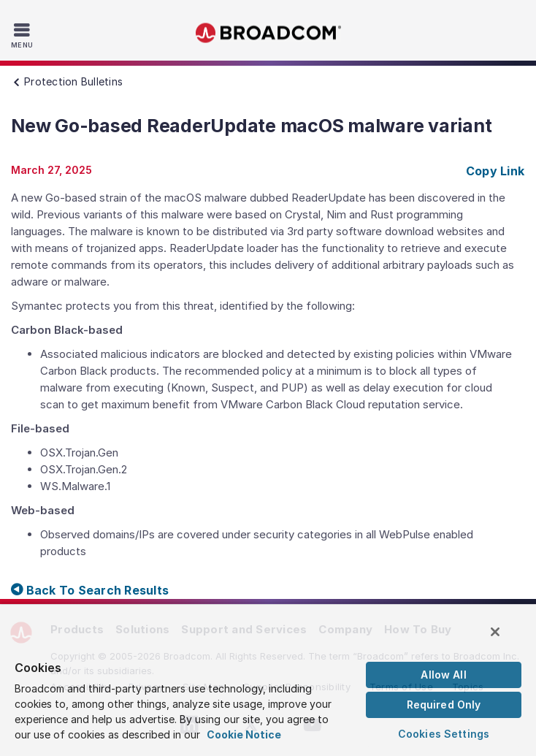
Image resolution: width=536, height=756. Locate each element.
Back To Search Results (90, 590)
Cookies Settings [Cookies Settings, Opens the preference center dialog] (444, 734)
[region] (268, 680)
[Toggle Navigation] (24, 35)
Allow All (443, 675)
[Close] (495, 632)
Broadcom (268, 33)
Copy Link (495, 171)
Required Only (444, 705)
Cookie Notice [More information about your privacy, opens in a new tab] (244, 734)
